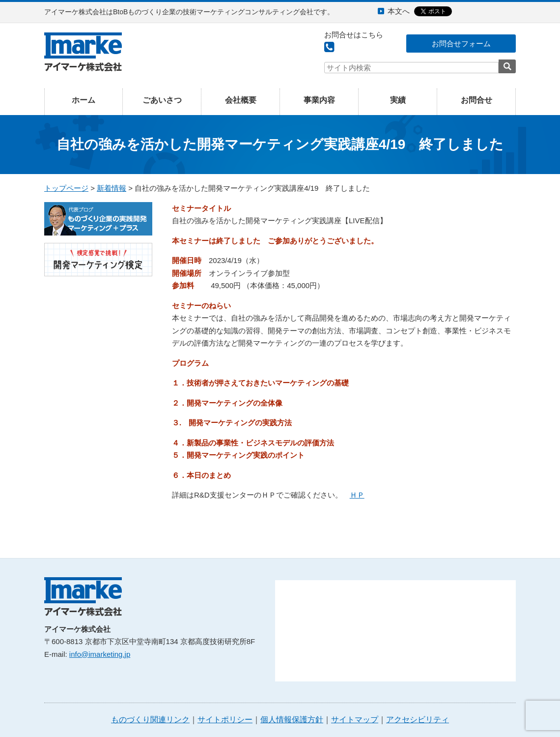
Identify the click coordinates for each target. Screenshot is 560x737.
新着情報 (112, 188)
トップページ (66, 188)
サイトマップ (355, 720)
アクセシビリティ (418, 720)
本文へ (399, 11)
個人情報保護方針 (292, 720)
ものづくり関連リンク (150, 720)
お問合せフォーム (461, 44)
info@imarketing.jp (100, 654)
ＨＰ (357, 495)
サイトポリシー (225, 720)
